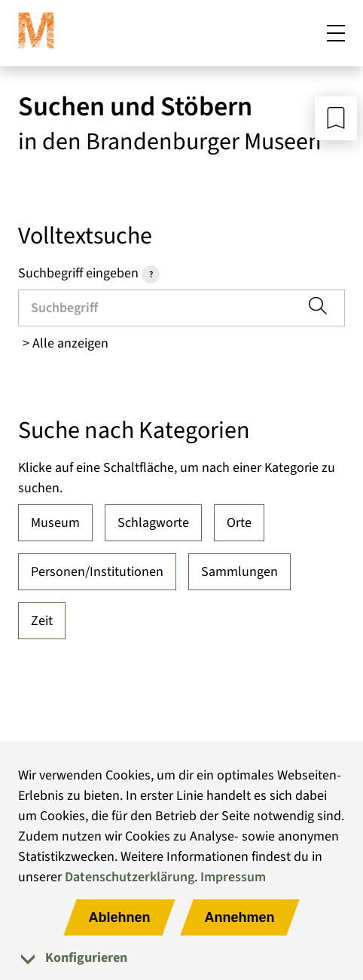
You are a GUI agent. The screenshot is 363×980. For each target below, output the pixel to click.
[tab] (181, 958)
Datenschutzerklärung (130, 877)
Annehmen (240, 917)
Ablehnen (119, 917)
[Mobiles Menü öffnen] (336, 33)
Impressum (233, 877)
